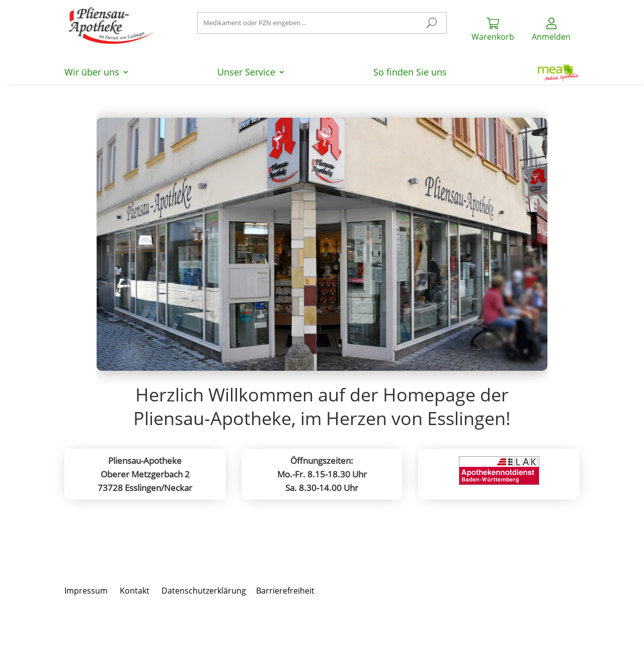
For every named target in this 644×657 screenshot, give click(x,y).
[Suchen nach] (322, 23)
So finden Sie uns (410, 73)
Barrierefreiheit (285, 591)
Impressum (86, 591)
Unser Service (246, 73)
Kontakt (135, 591)
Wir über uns (92, 73)
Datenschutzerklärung (204, 591)
